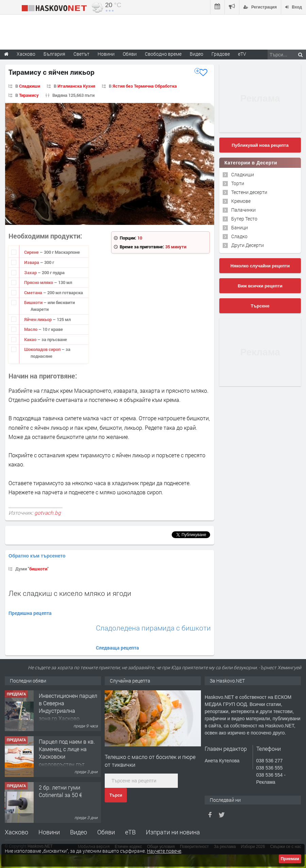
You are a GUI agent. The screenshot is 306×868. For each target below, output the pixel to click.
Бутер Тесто (244, 219)
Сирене (32, 252)
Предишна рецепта (30, 613)
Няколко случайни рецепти (260, 266)
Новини (106, 54)
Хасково (16, 832)
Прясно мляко (39, 282)
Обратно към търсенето (37, 556)
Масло (31, 329)
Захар (31, 272)
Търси (116, 795)
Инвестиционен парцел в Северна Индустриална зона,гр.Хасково (68, 707)
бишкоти (38, 569)
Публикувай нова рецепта (260, 145)
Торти (238, 183)
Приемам (290, 859)
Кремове (241, 201)
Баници (240, 227)
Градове (221, 54)
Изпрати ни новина (173, 832)
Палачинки (243, 210)
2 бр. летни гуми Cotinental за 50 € (60, 791)
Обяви (106, 832)
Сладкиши (30, 86)
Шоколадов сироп (43, 349)
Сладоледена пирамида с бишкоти (153, 628)
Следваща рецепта (117, 648)
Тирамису (29, 95)
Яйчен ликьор (38, 319)
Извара (32, 262)
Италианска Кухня (76, 86)
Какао (31, 339)
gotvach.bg (48, 513)
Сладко (239, 236)
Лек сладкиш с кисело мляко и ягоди (70, 593)
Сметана (34, 293)
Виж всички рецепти (260, 286)
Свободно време (163, 54)
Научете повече (164, 851)
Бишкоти (34, 302)
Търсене (260, 306)
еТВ (130, 832)
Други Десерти (248, 245)
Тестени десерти (249, 192)
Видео (79, 832)
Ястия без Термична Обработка (145, 86)
